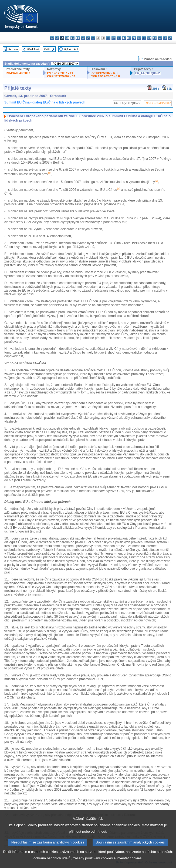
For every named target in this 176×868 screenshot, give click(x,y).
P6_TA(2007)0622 (148, 73)
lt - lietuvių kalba (119, 38)
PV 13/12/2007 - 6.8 (104, 73)
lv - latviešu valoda (114, 38)
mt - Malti (129, 38)
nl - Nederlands (134, 38)
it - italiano (108, 38)
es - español (57, 38)
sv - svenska (170, 38)
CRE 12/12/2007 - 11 (61, 76)
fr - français (93, 38)
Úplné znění (71, 49)
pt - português (144, 38)
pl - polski (139, 38)
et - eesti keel (78, 38)
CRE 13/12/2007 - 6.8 (105, 76)
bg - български (52, 38)
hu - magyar (124, 38)
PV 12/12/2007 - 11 (60, 73)
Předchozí (33, 49)
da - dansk (67, 38)
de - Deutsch (72, 38)
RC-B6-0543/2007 (18, 73)
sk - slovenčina (155, 38)
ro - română (149, 38)
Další (47, 49)
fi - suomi (165, 38)
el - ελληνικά (83, 38)
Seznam (13, 49)
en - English (88, 38)
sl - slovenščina (160, 38)
